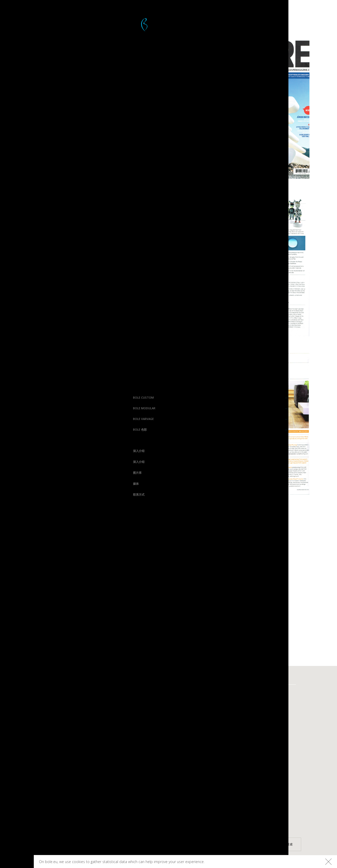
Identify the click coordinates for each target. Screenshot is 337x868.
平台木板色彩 (268, 693)
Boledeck (128, 702)
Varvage (220, 693)
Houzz (77, 797)
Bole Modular (17, 408)
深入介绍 (12, 451)
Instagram (73, 779)
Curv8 (171, 693)
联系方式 (12, 494)
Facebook (74, 770)
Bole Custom (16, 397)
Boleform (128, 711)
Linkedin (75, 806)
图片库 (10, 473)
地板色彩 (265, 702)
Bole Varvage (16, 419)
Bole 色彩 (13, 429)
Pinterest (74, 788)
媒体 (9, 484)
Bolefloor (17, 862)
